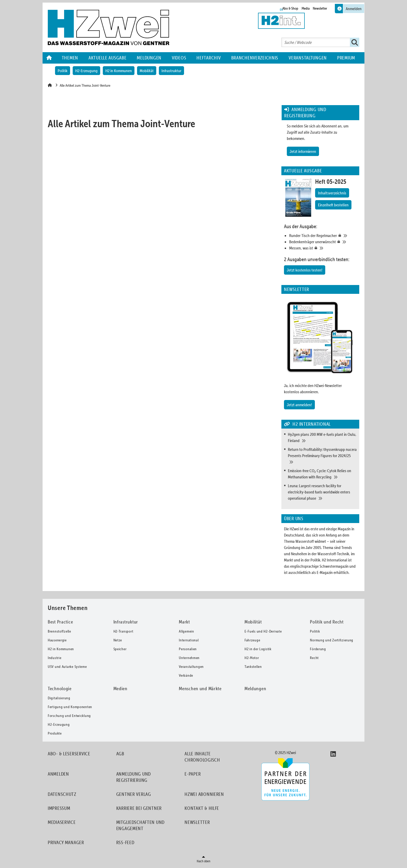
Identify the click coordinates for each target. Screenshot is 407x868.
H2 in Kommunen (119, 71)
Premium (346, 58)
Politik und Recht (327, 622)
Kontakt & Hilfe (202, 808)
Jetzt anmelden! (299, 405)
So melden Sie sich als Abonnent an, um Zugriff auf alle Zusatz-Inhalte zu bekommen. (318, 132)
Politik (63, 71)
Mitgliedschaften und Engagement (140, 825)
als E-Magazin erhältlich (330, 572)
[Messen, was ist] (323, 248)
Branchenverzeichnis (255, 58)
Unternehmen (189, 658)
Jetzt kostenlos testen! (305, 270)
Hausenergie (57, 640)
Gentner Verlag (134, 794)
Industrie (55, 658)
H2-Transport (123, 631)
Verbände (186, 675)
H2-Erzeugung (86, 71)
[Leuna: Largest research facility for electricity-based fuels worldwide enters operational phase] (322, 492)
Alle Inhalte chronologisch (202, 757)
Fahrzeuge (252, 640)
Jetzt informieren (303, 151)
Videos (179, 58)
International (189, 640)
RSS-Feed (125, 842)
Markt (184, 622)
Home (50, 58)
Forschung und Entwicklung (69, 716)
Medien (120, 689)
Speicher (120, 649)
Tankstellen (253, 667)
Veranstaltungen (308, 58)
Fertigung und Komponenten (70, 707)
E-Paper (193, 774)
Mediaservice (62, 822)
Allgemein (186, 631)
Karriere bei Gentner (139, 808)
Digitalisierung (59, 698)
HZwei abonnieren (204, 794)
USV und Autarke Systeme (67, 667)
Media (306, 8)
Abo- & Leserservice (69, 754)
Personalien (188, 649)
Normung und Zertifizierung (332, 640)
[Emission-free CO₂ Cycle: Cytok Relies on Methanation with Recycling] (322, 474)
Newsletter (320, 8)
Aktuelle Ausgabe (108, 58)
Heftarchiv (209, 58)
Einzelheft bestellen (333, 205)
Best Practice (60, 622)
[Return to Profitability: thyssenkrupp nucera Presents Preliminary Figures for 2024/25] (322, 456)
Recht (314, 658)
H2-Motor (252, 658)
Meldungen (149, 58)
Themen (70, 58)
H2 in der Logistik (258, 649)
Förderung (318, 649)
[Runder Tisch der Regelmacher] (323, 235)
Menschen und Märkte (200, 689)
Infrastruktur (171, 71)
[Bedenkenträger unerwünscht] (323, 242)
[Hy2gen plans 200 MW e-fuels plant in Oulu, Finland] (322, 437)
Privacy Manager (66, 842)
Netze (118, 640)
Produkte (55, 733)
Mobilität (147, 71)
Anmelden (58, 774)
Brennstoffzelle (59, 631)
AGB (120, 754)
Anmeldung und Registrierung (134, 777)
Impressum (59, 808)
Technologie (60, 689)
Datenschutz (62, 794)
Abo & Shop (290, 8)
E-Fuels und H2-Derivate (263, 631)
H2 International (335, 560)
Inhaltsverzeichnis (332, 193)
